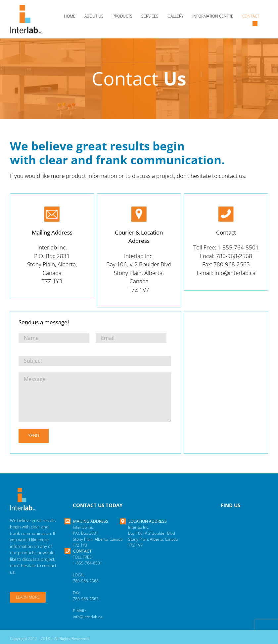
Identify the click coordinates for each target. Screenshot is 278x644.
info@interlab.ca (88, 617)
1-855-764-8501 (88, 563)
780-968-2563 (86, 599)
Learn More (28, 597)
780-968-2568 (86, 581)
